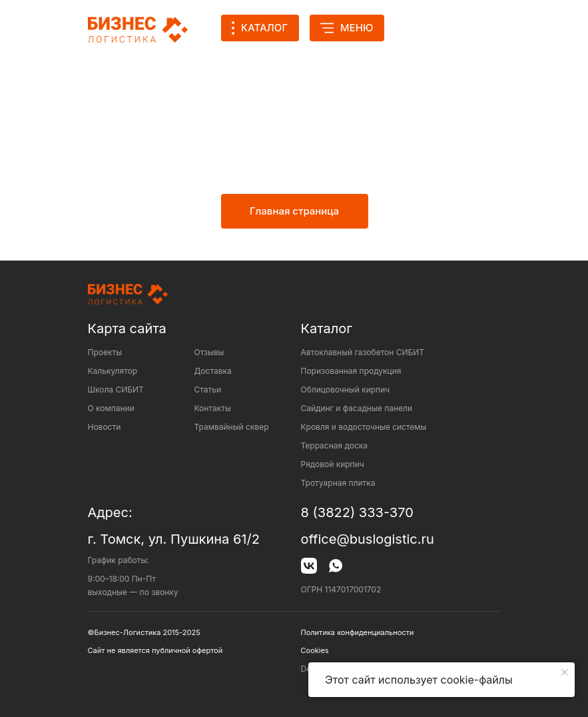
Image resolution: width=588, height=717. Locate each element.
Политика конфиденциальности (358, 632)
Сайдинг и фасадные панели (357, 408)
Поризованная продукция (351, 371)
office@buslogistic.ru (368, 539)
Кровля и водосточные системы (364, 427)
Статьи (208, 389)
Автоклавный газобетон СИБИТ (363, 352)
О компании (111, 408)
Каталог (327, 329)
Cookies (315, 650)
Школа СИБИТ (116, 389)
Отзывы (209, 352)
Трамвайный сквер (232, 427)
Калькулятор (113, 371)
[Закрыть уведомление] (565, 672)
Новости (105, 427)
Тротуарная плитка (338, 483)
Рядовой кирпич (333, 464)
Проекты (105, 352)
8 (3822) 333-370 (357, 512)
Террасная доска (335, 445)
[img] (419, 28)
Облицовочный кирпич (346, 389)
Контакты (213, 408)
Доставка (213, 371)
